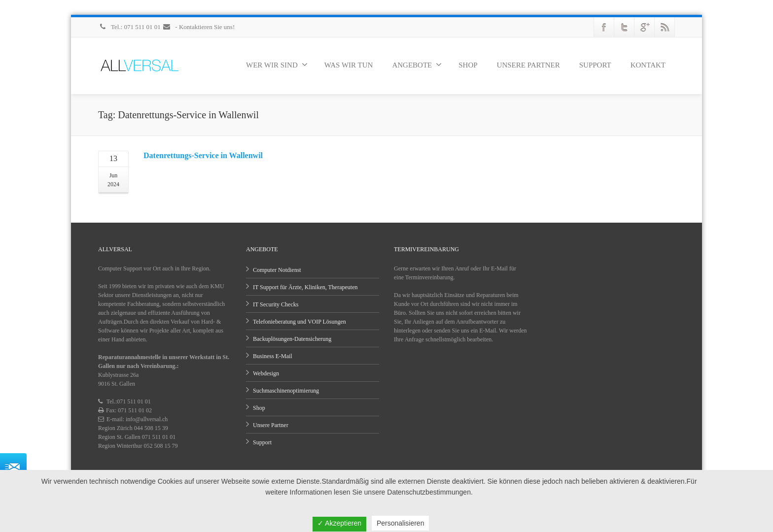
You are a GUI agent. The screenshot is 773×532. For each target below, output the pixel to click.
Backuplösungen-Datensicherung (292, 339)
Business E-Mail (273, 356)
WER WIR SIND (277, 65)
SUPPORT (595, 65)
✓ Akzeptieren (339, 523)
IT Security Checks (276, 304)
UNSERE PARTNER (528, 65)
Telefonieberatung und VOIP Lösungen (299, 322)
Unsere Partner (271, 425)
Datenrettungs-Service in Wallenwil (203, 155)
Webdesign (266, 373)
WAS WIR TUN (349, 65)
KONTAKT (648, 65)
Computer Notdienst (277, 270)
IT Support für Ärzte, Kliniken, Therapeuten (305, 287)
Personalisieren (401, 523)
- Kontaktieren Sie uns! (198, 27)
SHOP (468, 65)
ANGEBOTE (417, 65)
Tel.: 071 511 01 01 (130, 27)
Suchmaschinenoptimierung (286, 391)
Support (262, 442)
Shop (259, 408)
